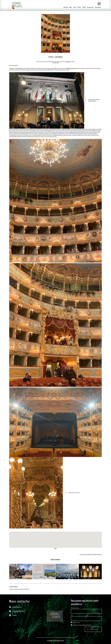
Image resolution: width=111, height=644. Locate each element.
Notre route (66, 7)
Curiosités (84, 7)
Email (72, 615)
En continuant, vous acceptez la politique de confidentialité (81, 625)
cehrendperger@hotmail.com (19, 611)
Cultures (75, 7)
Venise (56, 549)
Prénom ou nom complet (75, 608)
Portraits (79, 7)
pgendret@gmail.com (17, 607)
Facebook (14, 615)
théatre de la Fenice (70, 68)
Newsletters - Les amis (75, 622)
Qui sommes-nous (90, 7)
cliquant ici (68, 62)
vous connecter (16, 589)
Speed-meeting (98, 7)
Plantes (71, 7)
